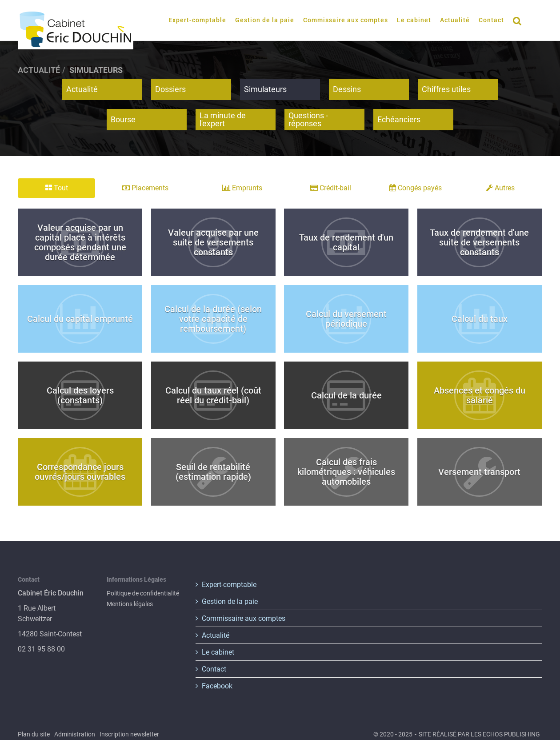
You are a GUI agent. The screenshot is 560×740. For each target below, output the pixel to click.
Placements (145, 188)
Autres (500, 188)
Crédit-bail (331, 188)
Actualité (455, 20)
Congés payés (416, 188)
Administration (75, 734)
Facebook (217, 686)
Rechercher (520, 20)
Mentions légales (130, 604)
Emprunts (242, 188)
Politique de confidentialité (143, 593)
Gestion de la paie (265, 20)
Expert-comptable (197, 20)
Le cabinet (414, 20)
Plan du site (34, 734)
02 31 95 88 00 (41, 649)
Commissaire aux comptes (346, 20)
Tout (57, 188)
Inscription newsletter (129, 734)
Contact (491, 20)
